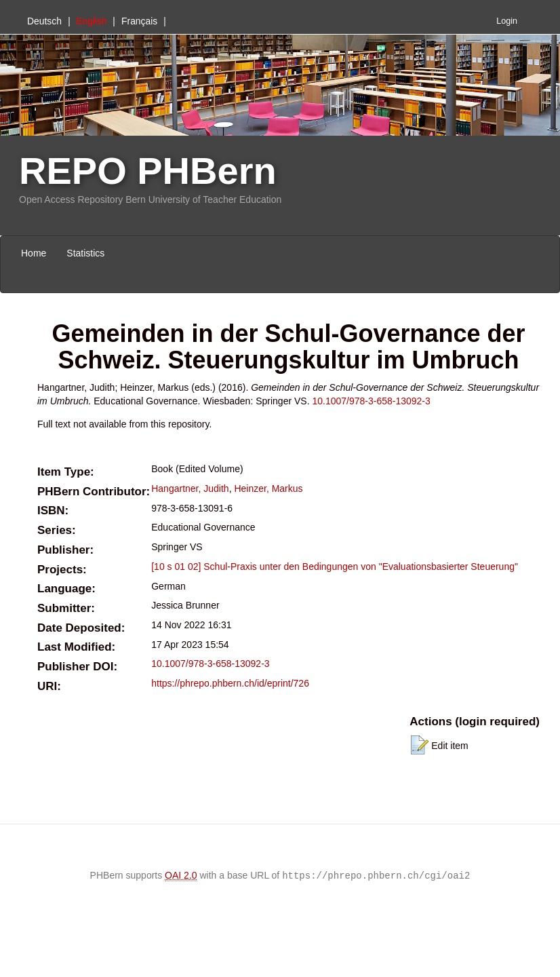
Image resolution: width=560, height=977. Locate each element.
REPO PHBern (148, 171)
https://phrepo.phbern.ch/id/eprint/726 (230, 683)
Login (507, 21)
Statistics (85, 253)
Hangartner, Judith (190, 488)
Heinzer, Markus (268, 488)
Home (34, 253)
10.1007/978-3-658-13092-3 (371, 401)
